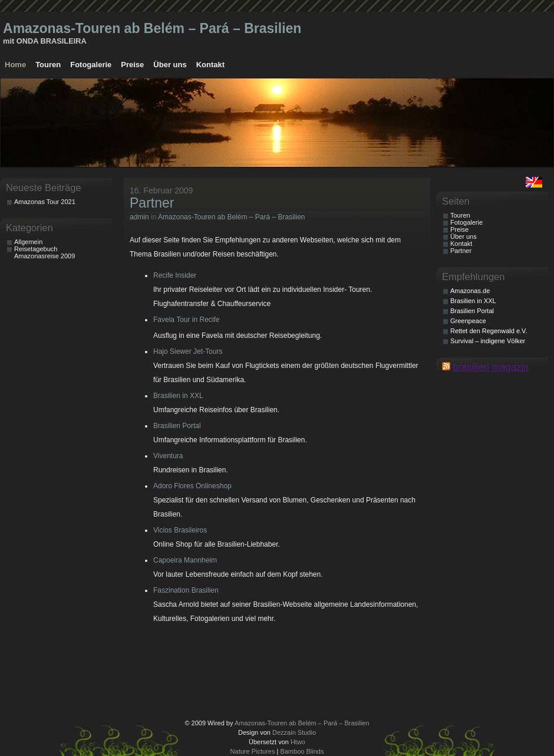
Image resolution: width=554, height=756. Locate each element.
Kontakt (210, 65)
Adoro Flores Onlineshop (192, 486)
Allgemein (28, 242)
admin (139, 217)
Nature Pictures (253, 751)
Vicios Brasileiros (180, 530)
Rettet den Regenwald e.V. (489, 331)
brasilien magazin (491, 367)
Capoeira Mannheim (185, 560)
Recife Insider (175, 275)
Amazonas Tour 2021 (45, 202)
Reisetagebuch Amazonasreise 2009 (44, 252)
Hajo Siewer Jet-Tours (188, 351)
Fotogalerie (91, 65)
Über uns (170, 65)
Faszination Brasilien (186, 590)
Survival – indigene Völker (488, 341)
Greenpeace (468, 321)
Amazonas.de (470, 291)
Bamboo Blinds (302, 751)
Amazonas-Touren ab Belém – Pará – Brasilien (152, 28)
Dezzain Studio (294, 732)
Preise (132, 65)
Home (15, 65)
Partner (152, 203)
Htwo (298, 742)
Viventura (168, 456)
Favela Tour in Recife (187, 320)
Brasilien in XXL (178, 396)
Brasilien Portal (177, 426)
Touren (48, 65)
